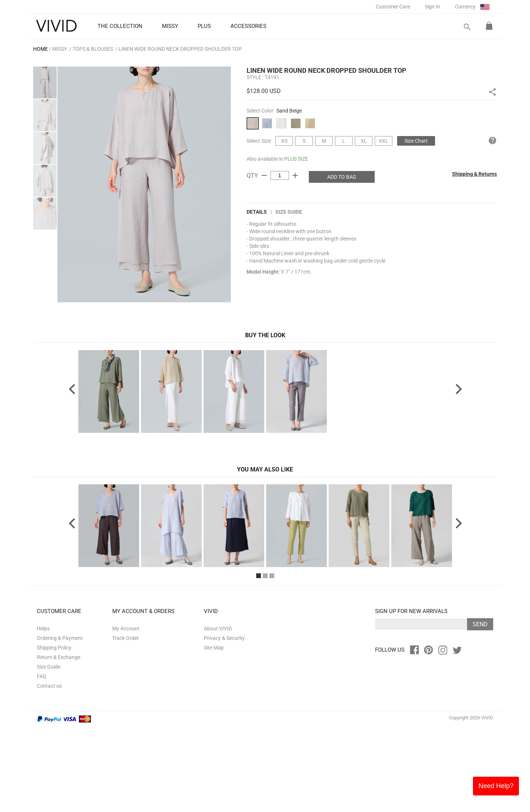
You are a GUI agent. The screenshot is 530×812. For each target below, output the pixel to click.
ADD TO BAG (342, 177)
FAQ (42, 761)
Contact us (49, 771)
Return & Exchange (59, 742)
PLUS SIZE (296, 159)
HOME (40, 49)
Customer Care (393, 7)
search (467, 27)
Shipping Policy (54, 733)
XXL (384, 141)
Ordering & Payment (60, 723)
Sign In (432, 7)
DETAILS (257, 212)
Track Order (126, 723)
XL (364, 141)
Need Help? (496, 786)
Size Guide (289, 212)
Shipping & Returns (474, 174)
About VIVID (218, 713)
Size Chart (416, 141)
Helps (43, 713)
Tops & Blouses (93, 49)
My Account (126, 713)
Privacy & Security (224, 723)
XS (284, 141)
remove (264, 175)
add (295, 175)
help (492, 140)
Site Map (214, 733)
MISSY (60, 49)
